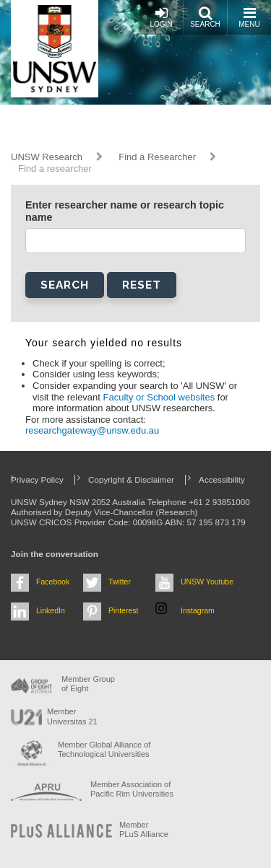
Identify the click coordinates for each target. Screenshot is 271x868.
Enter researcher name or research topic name (125, 211)
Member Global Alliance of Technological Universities (104, 749)
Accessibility (222, 479)
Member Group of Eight (88, 684)
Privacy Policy (37, 479)
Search (205, 17)
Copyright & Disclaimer (131, 479)
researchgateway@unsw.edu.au (92, 430)
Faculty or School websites (160, 397)
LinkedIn (51, 610)
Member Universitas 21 (72, 716)
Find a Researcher (157, 157)
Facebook (53, 582)
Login (161, 17)
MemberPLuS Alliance (144, 829)
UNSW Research (47, 157)
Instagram (198, 610)
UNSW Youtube (207, 582)
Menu (249, 17)
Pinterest (124, 610)
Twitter (120, 582)
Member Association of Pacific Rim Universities (132, 789)
